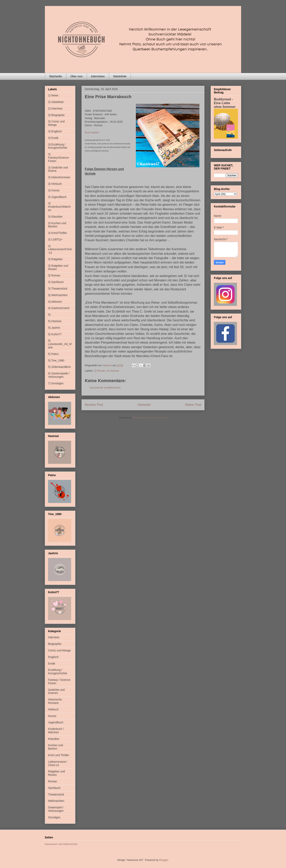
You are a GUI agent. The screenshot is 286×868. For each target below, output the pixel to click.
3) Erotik (53, 138)
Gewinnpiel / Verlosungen (56, 809)
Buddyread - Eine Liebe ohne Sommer (225, 103)
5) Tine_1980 (56, 360)
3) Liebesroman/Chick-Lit (60, 249)
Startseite (56, 76)
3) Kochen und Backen (57, 225)
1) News (53, 95)
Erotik (52, 664)
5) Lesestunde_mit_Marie (60, 344)
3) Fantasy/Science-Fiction (59, 158)
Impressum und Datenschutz (61, 844)
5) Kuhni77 (55, 334)
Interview (54, 637)
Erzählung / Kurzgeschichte (58, 672)
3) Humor (54, 190)
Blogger (164, 860)
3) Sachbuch (56, 282)
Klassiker (54, 739)
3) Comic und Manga (56, 123)
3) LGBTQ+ (55, 239)
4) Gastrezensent (59, 308)
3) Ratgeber (55, 259)
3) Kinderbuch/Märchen (59, 207)
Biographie (55, 644)
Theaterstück (56, 794)
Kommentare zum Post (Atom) (150, 418)
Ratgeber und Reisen (57, 773)
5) (49, 315)
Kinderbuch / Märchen (56, 731)
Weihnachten (56, 801)
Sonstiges (54, 817)
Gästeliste (120, 76)
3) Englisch (55, 131)
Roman (53, 781)
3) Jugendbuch (57, 197)
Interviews (98, 76)
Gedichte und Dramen (56, 691)
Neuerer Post (94, 405)
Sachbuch (54, 788)
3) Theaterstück (58, 289)
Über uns (77, 76)
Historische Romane (55, 701)
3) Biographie (56, 115)
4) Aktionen (55, 302)
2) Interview (55, 108)
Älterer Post (193, 405)
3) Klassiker (55, 217)
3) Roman (100, 371)
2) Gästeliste (56, 102)
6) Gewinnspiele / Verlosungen (59, 375)
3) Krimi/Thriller (57, 233)
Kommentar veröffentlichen (105, 388)
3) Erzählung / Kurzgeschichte (58, 146)
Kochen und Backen (56, 747)
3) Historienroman (59, 177)
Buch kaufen (92, 132)
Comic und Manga (59, 650)
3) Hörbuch (55, 184)
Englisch (53, 657)
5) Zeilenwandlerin (59, 367)
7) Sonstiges (56, 383)
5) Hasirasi (113, 371)
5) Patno (53, 354)
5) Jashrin (54, 328)
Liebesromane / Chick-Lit (58, 763)
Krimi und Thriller (59, 755)
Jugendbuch (56, 722)
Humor (52, 716)
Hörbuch (53, 709)
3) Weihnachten (58, 295)
